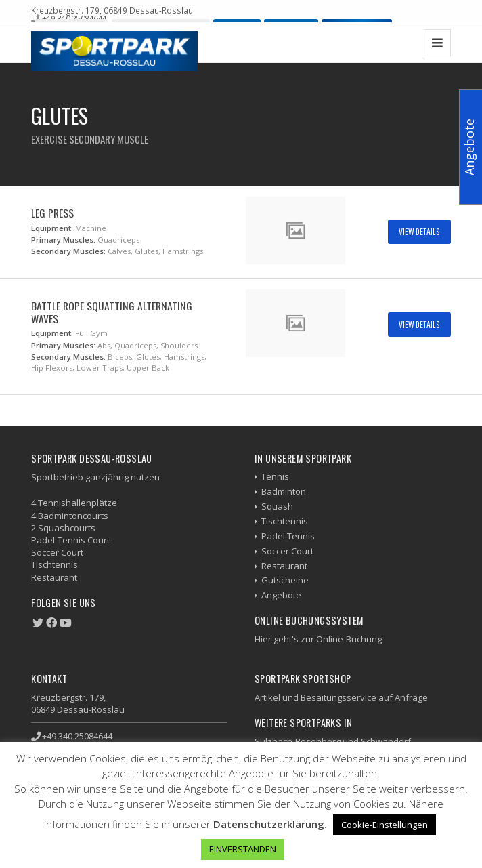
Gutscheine (285, 580)
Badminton (284, 491)
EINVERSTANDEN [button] (243, 849)
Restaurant (284, 566)
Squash (277, 506)
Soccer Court (287, 551)
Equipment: (52, 228)
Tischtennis (285, 521)
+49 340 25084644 (74, 18)
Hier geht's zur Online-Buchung (318, 639)
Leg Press (52, 213)
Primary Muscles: (63, 240)
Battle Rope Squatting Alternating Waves (112, 312)
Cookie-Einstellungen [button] (385, 825)
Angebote (281, 595)
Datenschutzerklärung (269, 824)
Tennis (275, 476)
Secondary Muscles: (68, 251)
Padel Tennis (288, 536)
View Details (419, 231)
